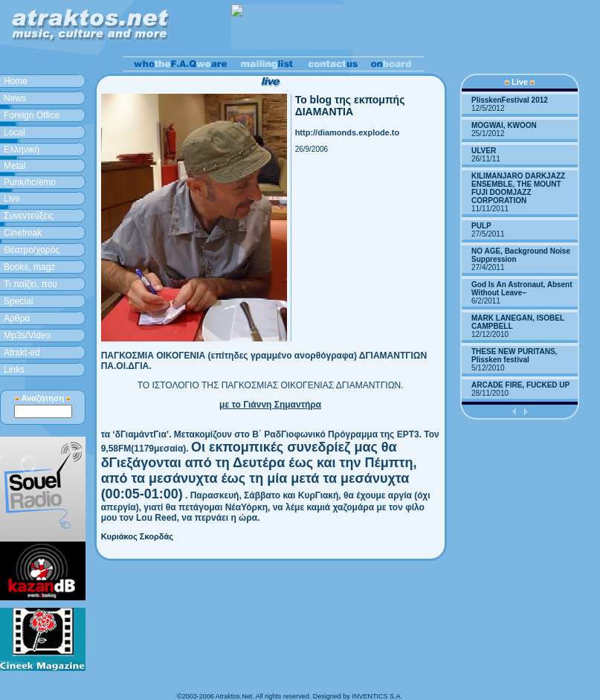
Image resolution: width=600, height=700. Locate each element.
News (15, 98)
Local (14, 132)
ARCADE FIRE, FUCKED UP (520, 385)
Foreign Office (32, 115)
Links (14, 370)
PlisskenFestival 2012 (510, 100)
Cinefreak (23, 233)
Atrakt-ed (22, 353)
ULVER (484, 151)
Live (12, 199)
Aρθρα (17, 318)
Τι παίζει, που (30, 284)
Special (18, 301)
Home (16, 81)
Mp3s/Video (27, 335)
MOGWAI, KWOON (504, 125)
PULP (481, 226)
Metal (14, 166)
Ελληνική (22, 150)
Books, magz (29, 267)
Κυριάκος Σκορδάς (137, 536)
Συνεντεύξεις (29, 216)
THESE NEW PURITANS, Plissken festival (514, 356)
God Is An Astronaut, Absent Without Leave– (522, 289)
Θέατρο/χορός (32, 250)
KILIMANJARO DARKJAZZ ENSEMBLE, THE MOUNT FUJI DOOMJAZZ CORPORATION (518, 188)
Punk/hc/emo (30, 182)
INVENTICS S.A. (377, 696)
